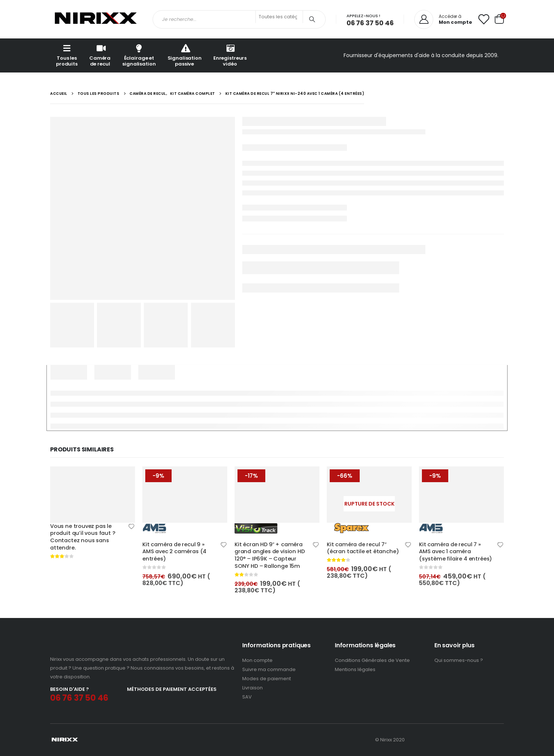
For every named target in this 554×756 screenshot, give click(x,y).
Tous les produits (67, 55)
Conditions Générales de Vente (372, 660)
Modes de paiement (267, 679)
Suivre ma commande (269, 669)
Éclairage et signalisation (139, 55)
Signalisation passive (185, 55)
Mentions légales (355, 669)
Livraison (252, 688)
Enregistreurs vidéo (230, 55)
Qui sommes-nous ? (459, 660)
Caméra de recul (100, 55)
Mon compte (257, 660)
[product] (93, 494)
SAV (247, 697)
